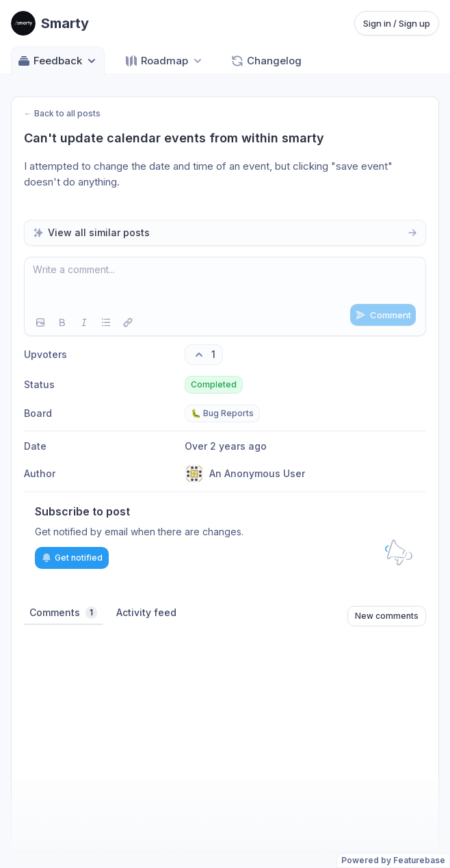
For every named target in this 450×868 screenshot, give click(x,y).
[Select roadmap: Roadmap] (164, 61)
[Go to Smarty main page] (50, 23)
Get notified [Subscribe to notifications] (72, 558)
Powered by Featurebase (393, 860)
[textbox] (225, 283)
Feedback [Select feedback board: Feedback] (58, 61)
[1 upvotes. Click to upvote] (204, 355)
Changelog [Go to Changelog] (266, 61)
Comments (63, 613)
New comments (387, 616)
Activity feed (146, 612)
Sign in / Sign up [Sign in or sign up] (397, 23)
